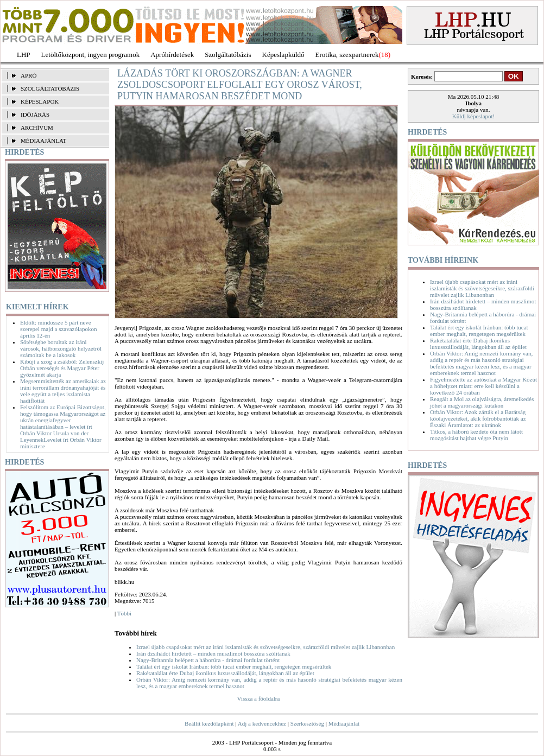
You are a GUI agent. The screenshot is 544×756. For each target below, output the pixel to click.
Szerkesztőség (307, 723)
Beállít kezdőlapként (209, 723)
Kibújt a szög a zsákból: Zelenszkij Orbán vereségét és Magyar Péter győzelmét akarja (62, 368)
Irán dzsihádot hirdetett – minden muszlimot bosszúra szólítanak (213, 653)
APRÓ (29, 75)
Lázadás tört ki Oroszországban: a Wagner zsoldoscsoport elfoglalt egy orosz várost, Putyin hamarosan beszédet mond (240, 85)
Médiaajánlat (344, 723)
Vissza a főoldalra (259, 698)
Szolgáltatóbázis (228, 55)
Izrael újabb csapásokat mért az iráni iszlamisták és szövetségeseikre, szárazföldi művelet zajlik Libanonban (265, 647)
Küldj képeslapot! (474, 116)
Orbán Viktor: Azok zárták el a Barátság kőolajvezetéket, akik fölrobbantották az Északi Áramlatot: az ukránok (478, 418)
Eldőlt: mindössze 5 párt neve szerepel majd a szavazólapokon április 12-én (58, 329)
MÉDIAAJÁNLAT (43, 141)
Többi (124, 613)
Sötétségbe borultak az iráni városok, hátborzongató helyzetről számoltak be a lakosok (61, 348)
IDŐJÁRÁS (35, 115)
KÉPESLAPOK (40, 101)
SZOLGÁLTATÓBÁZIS (50, 88)
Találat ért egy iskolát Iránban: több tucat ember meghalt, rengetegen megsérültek (234, 666)
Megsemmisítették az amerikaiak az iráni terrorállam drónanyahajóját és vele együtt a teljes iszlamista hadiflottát (63, 391)
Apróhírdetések (172, 55)
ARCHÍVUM (37, 128)
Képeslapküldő (283, 55)
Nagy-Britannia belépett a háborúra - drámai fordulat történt (208, 660)
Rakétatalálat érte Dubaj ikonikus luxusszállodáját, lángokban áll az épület (225, 673)
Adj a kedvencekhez (262, 723)
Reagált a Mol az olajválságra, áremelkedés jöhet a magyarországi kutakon (482, 402)
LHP (24, 55)
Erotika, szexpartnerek (347, 55)
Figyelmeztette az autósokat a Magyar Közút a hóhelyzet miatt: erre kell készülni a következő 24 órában (483, 386)
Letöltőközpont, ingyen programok (91, 55)
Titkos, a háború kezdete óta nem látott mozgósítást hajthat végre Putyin (476, 435)
